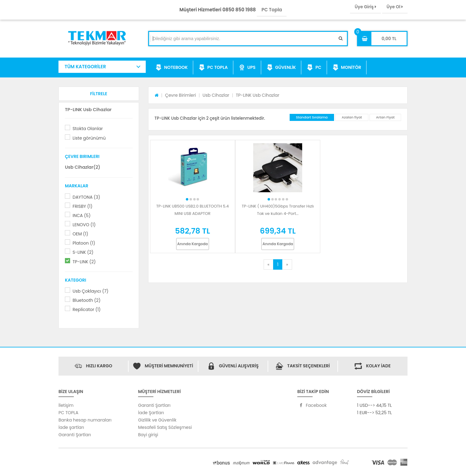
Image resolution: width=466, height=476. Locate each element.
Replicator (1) (87, 309)
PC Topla (272, 10)
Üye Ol (395, 7)
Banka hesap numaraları (85, 420)
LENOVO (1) (84, 225)
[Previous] (269, 264)
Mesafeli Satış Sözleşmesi (165, 427)
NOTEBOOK (172, 68)
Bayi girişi (148, 435)
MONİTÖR (347, 68)
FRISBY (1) (83, 206)
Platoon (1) (84, 243)
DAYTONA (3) (86, 197)
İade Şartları (151, 413)
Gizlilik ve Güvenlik (157, 420)
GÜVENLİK (281, 68)
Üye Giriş (365, 7)
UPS (247, 68)
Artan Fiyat (385, 117)
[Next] (287, 264)
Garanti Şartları (75, 435)
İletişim (66, 405)
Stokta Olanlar (88, 129)
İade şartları (71, 427)
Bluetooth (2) (86, 300)
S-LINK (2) (83, 252)
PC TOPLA (213, 68)
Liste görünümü (89, 138)
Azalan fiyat (352, 117)
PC (314, 68)
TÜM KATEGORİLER (85, 67)
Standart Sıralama (312, 117)
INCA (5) (82, 216)
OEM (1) (80, 234)
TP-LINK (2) (84, 262)
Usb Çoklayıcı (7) (90, 291)
